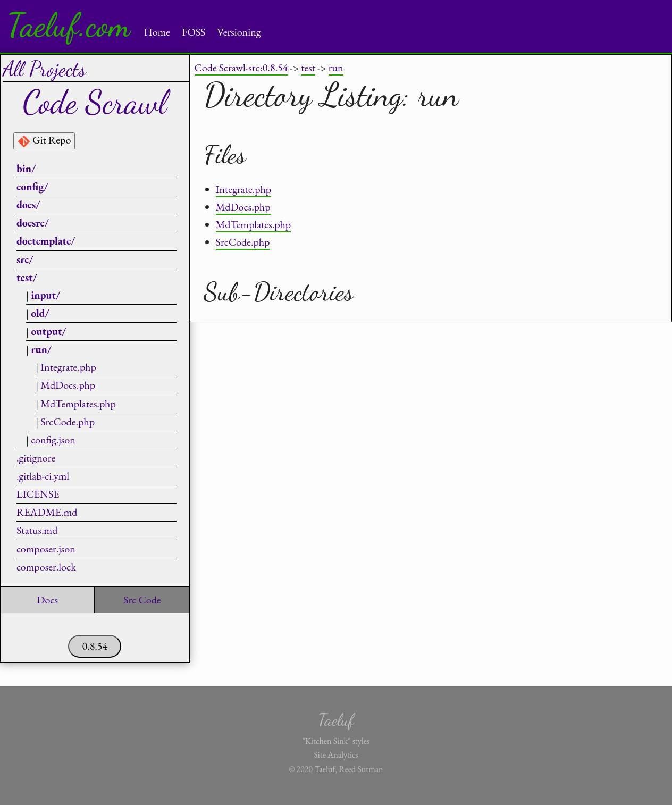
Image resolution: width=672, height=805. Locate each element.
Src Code (142, 600)
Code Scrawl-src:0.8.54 (241, 68)
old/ (40, 313)
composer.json (46, 549)
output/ (48, 331)
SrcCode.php (68, 422)
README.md (47, 512)
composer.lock (46, 567)
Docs (47, 600)
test (308, 68)
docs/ (28, 205)
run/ (41, 349)
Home (157, 32)
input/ (45, 295)
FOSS (194, 32)
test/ (27, 278)
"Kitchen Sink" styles (336, 741)
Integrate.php (68, 367)
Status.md (37, 530)
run (336, 68)
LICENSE (38, 494)
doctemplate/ (46, 241)
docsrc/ (33, 223)
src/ (25, 259)
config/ (32, 187)
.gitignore (36, 458)
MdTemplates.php (78, 404)
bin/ (26, 169)
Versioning (239, 32)
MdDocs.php (68, 385)
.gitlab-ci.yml (43, 476)
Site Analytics (336, 755)
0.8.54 (95, 646)
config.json (53, 440)
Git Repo (44, 140)
